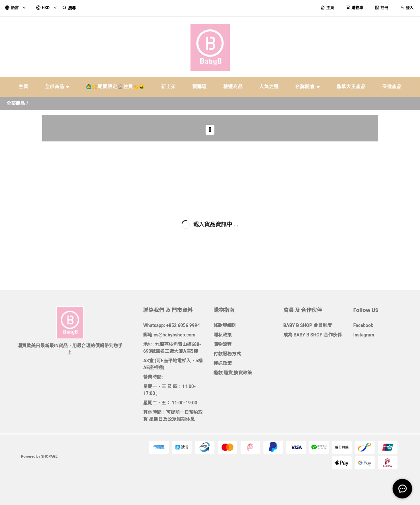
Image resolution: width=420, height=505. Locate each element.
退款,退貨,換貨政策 (233, 373)
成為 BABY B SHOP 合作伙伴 (313, 335)
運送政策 (223, 363)
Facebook (363, 325)
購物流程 (223, 344)
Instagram (364, 335)
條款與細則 (225, 325)
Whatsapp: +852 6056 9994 (171, 325)
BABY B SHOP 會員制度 (308, 325)
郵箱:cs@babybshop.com (169, 335)
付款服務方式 (227, 354)
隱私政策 (223, 335)
